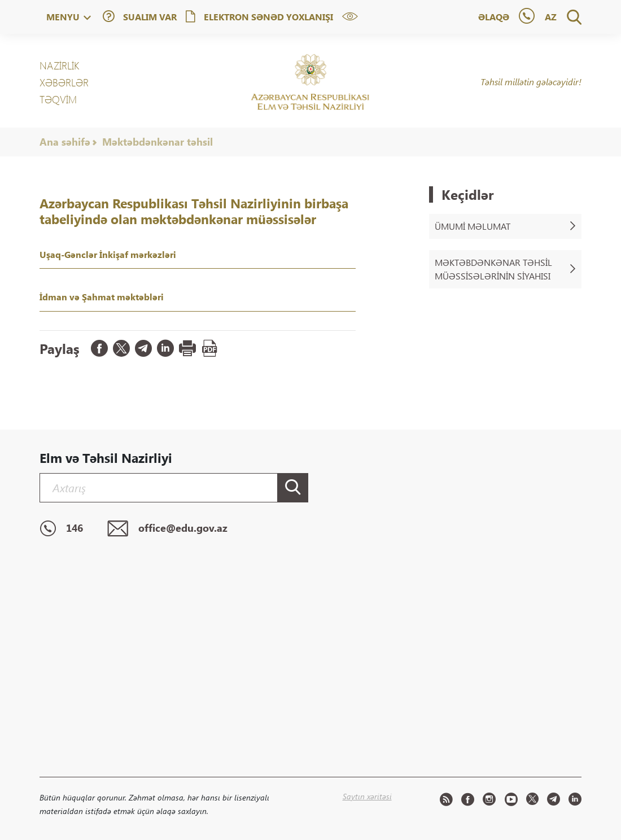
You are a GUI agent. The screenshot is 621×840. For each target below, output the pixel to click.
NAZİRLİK (59, 65)
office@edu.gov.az (167, 529)
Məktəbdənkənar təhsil (158, 142)
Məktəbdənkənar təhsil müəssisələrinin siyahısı (505, 269)
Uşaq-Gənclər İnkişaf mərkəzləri (108, 254)
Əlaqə (494, 17)
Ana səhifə (65, 142)
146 (61, 529)
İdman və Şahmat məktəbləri (102, 297)
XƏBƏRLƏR (64, 82)
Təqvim (58, 99)
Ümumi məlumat (505, 226)
